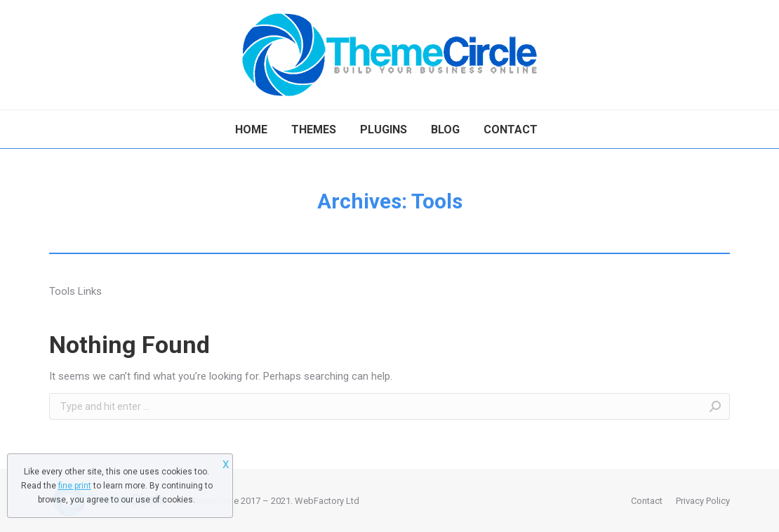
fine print (75, 486)
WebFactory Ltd (327, 501)
